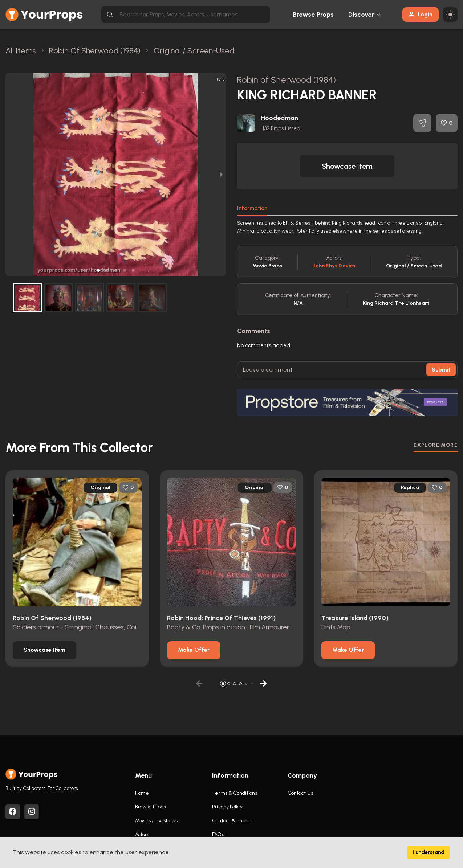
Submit (441, 370)
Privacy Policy (227, 807)
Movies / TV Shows (157, 821)
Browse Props (313, 15)
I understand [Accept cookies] (429, 852)
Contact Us (300, 793)
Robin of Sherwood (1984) (287, 80)
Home (142, 793)
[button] (98, 270)
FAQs (218, 834)
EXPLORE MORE (436, 445)
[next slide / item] (221, 174)
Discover (361, 15)
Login (421, 14)
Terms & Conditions (235, 793)
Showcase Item (347, 166)
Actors (142, 834)
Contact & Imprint (233, 821)
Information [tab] (252, 208)
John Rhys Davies (334, 266)
